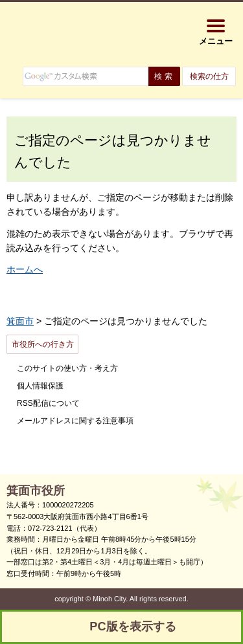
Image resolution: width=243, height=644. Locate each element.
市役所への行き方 (43, 344)
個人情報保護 (40, 386)
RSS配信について (48, 403)
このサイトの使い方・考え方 (67, 368)
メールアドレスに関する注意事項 (75, 421)
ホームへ (25, 269)
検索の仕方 (209, 76)
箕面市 (20, 321)
